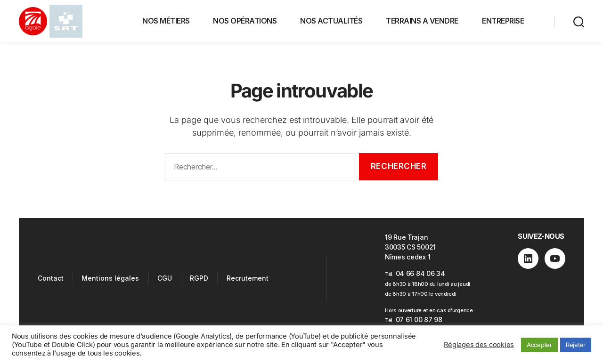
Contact (51, 278)
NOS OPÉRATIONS (245, 21)
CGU (165, 278)
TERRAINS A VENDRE (422, 21)
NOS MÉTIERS (166, 21)
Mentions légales (110, 278)
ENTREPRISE (503, 21)
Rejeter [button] (576, 345)
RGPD (199, 278)
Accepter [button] (539, 345)
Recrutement (248, 278)
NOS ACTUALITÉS (331, 21)
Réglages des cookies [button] (479, 345)
